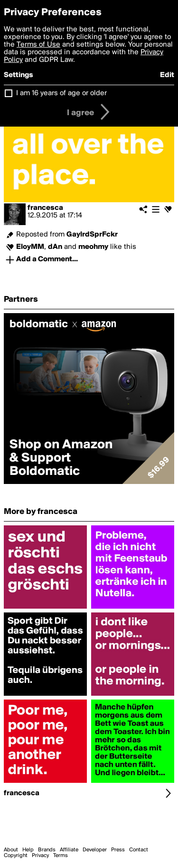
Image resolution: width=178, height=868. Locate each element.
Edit (167, 75)
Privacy (40, 856)
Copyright (16, 856)
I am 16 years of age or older (61, 93)
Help (28, 850)
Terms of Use (38, 45)
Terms (61, 856)
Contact (139, 850)
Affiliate (69, 850)
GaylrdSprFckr (92, 235)
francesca (45, 208)
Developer (95, 850)
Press (118, 850)
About (11, 850)
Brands (47, 850)
